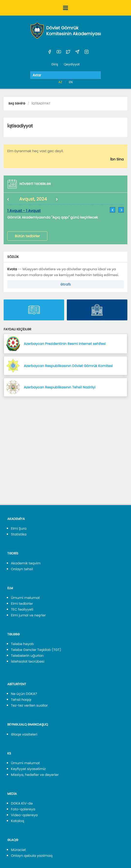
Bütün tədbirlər (27, 236)
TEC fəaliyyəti (22, 609)
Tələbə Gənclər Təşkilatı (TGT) (36, 650)
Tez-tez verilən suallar (29, 705)
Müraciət (18, 850)
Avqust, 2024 (33, 199)
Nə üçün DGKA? (24, 694)
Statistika (19, 534)
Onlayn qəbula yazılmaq (32, 856)
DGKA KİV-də (22, 803)
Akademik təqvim (26, 563)
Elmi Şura (19, 528)
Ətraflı (65, 284)
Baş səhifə (17, 104)
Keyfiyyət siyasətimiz (28, 769)
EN (71, 82)
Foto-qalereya (23, 809)
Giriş (55, 64)
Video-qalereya (24, 815)
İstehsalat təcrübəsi (28, 661)
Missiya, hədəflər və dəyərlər (35, 775)
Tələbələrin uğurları (27, 656)
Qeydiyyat (72, 64)
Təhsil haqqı (21, 700)
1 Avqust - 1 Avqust (24, 211)
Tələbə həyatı (22, 644)
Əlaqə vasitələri (24, 734)
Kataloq (17, 821)
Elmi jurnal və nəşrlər (28, 615)
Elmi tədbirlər (22, 604)
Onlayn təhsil (22, 569)
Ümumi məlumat (25, 598)
